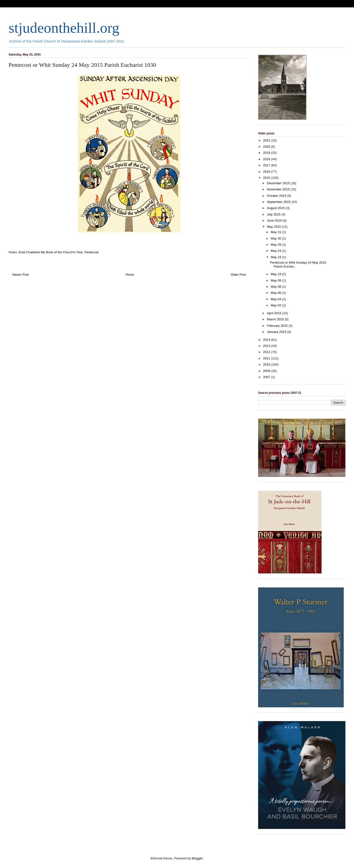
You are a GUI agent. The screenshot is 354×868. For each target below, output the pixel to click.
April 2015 (275, 313)
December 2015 (279, 183)
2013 (267, 346)
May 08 (276, 287)
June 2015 (275, 221)
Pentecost (91, 252)
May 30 (276, 238)
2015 (267, 178)
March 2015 (276, 319)
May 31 (276, 232)
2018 (267, 159)
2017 (267, 165)
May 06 (276, 293)
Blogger (197, 858)
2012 (267, 352)
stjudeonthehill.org (64, 28)
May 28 (276, 245)
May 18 (276, 274)
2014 (267, 340)
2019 (267, 153)
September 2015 (279, 202)
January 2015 (277, 332)
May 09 (276, 280)
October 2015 (277, 196)
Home (130, 275)
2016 (267, 172)
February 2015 (278, 326)
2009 (267, 371)
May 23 (276, 257)
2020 (267, 147)
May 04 (276, 299)
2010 (267, 364)
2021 (267, 140)
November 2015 (279, 189)
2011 (267, 358)
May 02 (276, 305)
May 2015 (274, 227)
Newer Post (21, 275)
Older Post (238, 275)
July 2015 (274, 214)
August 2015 (276, 208)
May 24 (276, 251)
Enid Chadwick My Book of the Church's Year (51, 252)
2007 (267, 377)
